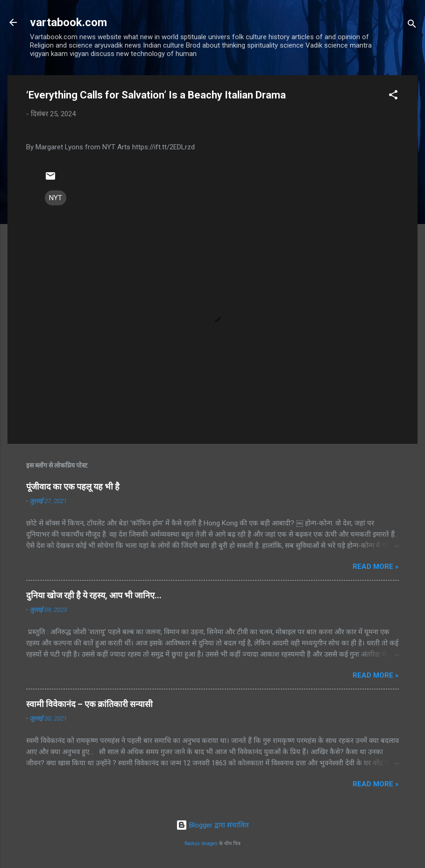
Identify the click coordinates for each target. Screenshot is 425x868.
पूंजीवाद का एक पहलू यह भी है (73, 486)
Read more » (376, 567)
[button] (393, 96)
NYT (56, 198)
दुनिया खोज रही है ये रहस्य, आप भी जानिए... (94, 595)
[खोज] (412, 25)
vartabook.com (68, 22)
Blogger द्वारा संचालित (212, 825)
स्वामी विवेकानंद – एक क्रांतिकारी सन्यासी (89, 704)
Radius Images (201, 843)
